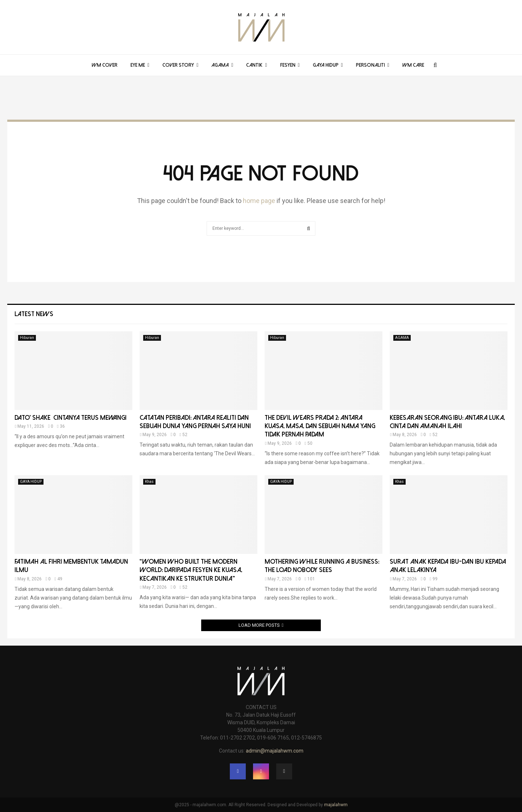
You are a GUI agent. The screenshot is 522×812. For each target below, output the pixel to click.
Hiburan (27, 338)
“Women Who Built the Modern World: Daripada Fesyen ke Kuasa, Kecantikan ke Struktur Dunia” (192, 570)
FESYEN (288, 65)
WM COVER (105, 65)
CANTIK (254, 65)
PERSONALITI (370, 65)
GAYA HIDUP (326, 65)
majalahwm (336, 805)
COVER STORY (178, 65)
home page (259, 201)
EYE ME (138, 65)
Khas (149, 482)
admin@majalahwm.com (275, 751)
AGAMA (220, 65)
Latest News (34, 314)
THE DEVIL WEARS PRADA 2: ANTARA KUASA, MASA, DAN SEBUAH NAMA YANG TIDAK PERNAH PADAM (320, 426)
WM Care (413, 65)
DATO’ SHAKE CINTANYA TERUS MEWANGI (71, 418)
